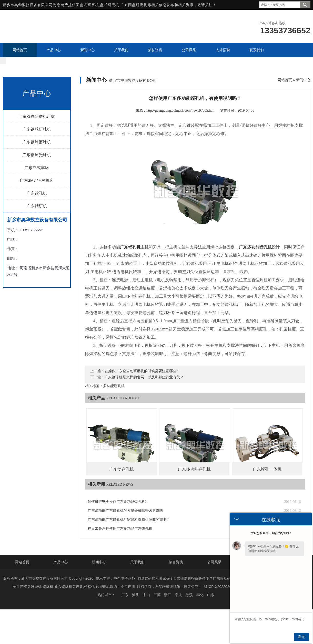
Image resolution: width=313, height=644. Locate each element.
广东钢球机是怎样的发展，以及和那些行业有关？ (144, 396)
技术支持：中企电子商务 (115, 597)
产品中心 (60, 581)
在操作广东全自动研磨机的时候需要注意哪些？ (142, 390)
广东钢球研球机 (37, 148)
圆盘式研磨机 (87, 5)
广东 (125, 614)
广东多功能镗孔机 (194, 488)
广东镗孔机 (37, 212)
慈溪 (189, 614)
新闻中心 (303, 99)
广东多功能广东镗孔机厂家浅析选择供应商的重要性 (129, 538)
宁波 (178, 614)
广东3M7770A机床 (37, 199)
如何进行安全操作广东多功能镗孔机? (117, 520)
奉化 (200, 614)
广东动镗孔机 (122, 488)
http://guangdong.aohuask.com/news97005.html (181, 129)
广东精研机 (37, 225)
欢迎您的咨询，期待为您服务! (271, 533)
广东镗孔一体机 (267, 488)
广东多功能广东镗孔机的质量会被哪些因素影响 (125, 529)
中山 (146, 614)
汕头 (136, 614)
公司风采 (214, 581)
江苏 (157, 614)
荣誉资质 (176, 581)
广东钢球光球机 (37, 174)
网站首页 (285, 99)
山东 (211, 614)
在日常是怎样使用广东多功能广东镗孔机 (120, 547)
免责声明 (128, 605)
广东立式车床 (37, 186)
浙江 (168, 614)
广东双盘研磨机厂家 (37, 135)
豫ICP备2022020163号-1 (224, 605)
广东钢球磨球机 (37, 161)
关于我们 (137, 581)
